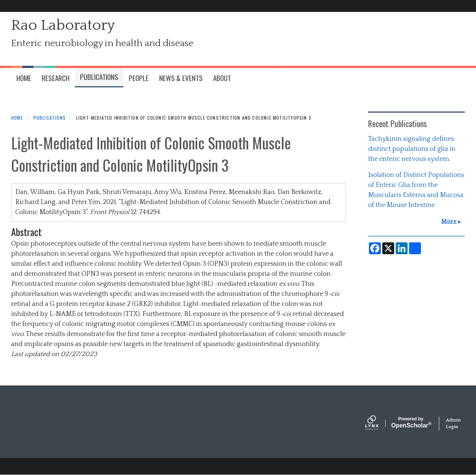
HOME (24, 78)
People (139, 78)
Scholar (411, 423)
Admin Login (453, 424)
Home (17, 118)
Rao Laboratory (63, 25)
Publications (99, 77)
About (222, 78)
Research (56, 78)
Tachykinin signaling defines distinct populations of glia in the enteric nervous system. (412, 149)
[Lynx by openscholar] (378, 424)
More (449, 221)
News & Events (181, 78)
